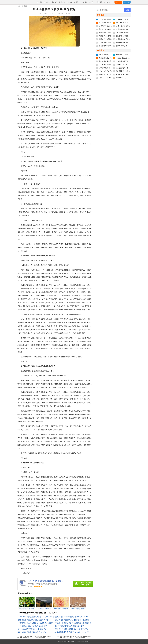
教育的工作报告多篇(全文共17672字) (129, 29)
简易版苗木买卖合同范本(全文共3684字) (130, 78)
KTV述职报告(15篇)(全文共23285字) (111, 55)
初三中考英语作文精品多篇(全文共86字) (130, 23)
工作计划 (39, 2)
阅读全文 (60, 13)
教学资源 (62, 2)
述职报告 (54, 2)
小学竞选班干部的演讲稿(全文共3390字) (33, 626)
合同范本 (84, 2)
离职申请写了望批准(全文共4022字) (111, 33)
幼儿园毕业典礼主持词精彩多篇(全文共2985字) (72, 632)
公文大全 (107, 2)
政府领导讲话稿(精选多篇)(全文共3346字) (77, 637)
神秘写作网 (71, 642)
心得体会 (69, 2)
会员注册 (127, 2)
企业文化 (77, 2)
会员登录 (118, 2)
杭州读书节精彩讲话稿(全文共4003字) (129, 74)
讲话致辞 (25, 6)
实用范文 (92, 2)
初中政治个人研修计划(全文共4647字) (112, 74)
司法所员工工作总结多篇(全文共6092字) (112, 36)
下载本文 (68, 13)
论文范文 (99, 2)
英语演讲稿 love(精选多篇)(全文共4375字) (37, 637)
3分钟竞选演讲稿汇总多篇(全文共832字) (70, 626)
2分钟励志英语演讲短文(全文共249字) (32, 629)
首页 (19, 6)
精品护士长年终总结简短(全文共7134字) (130, 36)
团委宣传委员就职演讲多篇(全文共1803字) (34, 620)
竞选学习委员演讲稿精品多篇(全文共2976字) (71, 617)
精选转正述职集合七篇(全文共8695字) (129, 55)
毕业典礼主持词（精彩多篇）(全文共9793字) (71, 629)
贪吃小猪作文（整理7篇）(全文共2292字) (130, 26)
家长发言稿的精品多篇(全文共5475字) (32, 632)
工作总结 (47, 2)
